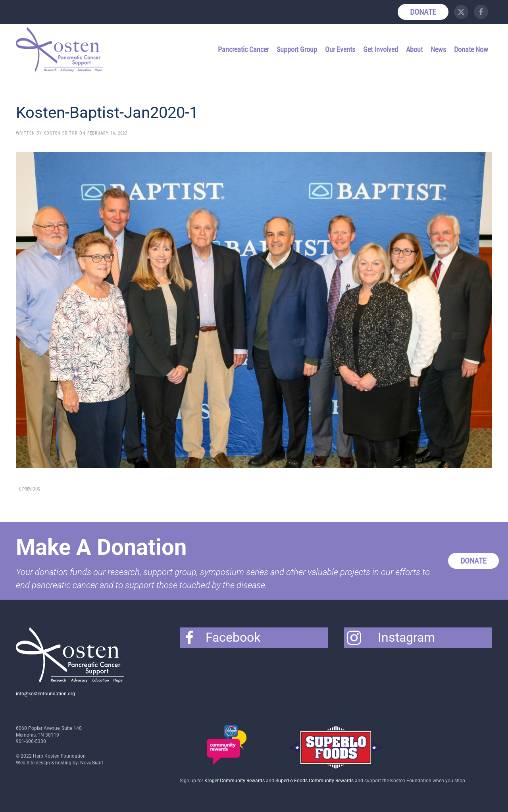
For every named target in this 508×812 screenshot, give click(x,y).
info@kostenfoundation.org (45, 694)
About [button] (414, 49)
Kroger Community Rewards (235, 781)
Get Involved (381, 49)
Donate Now (471, 49)
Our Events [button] (340, 49)
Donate (423, 12)
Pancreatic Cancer (243, 49)
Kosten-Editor (61, 133)
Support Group (297, 49)
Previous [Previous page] (29, 489)
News (438, 49)
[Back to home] (61, 50)
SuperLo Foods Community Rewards (315, 781)
